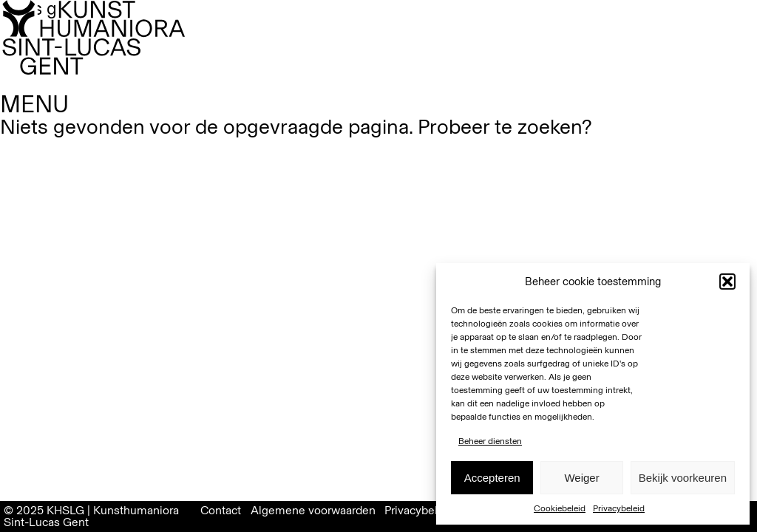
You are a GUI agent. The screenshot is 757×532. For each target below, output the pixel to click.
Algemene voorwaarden (313, 510)
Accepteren (492, 478)
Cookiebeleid (560, 508)
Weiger (581, 478)
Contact (221, 510)
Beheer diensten (490, 441)
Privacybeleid (619, 508)
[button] (727, 282)
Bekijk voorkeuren (683, 478)
